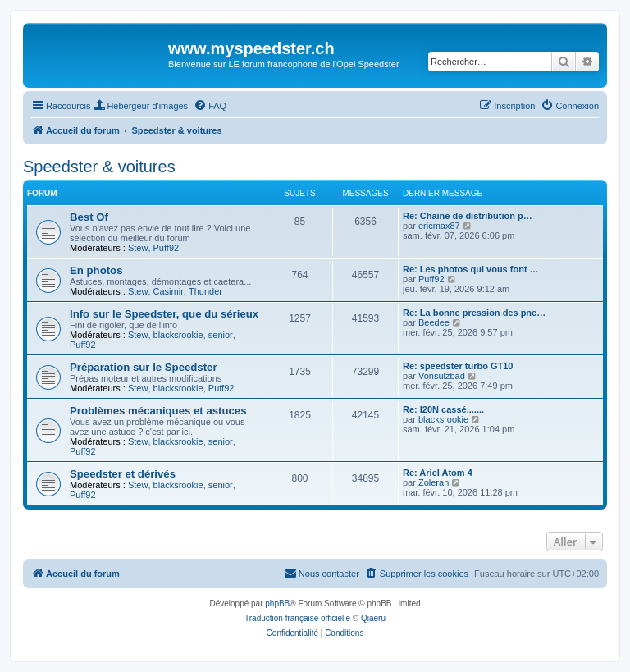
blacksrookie (178, 335)
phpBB (277, 603)
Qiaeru (373, 618)
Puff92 (167, 248)
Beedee (434, 322)
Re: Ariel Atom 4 (438, 473)
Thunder (205, 291)
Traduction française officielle (297, 618)
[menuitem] (141, 106)
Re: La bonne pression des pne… (474, 313)
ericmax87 (439, 226)
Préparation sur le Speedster (144, 367)
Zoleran (434, 482)
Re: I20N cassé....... (443, 409)
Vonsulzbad (442, 376)
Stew (138, 248)
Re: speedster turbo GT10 (458, 366)
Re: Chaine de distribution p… (468, 216)
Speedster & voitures (99, 167)
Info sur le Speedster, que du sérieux (164, 314)
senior (221, 335)
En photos (96, 270)
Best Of (89, 217)
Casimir (169, 291)
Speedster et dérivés (123, 474)
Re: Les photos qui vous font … (471, 269)
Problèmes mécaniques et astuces (158, 411)
